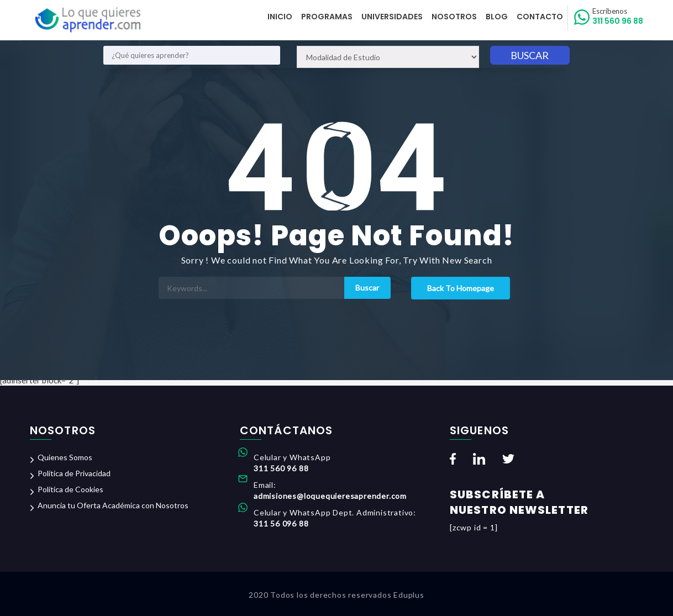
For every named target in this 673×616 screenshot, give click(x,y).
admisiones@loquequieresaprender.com (330, 496)
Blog (497, 17)
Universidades (392, 17)
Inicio (280, 17)
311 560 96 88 (618, 17)
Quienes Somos (65, 457)
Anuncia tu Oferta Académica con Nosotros (113, 505)
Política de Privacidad (74, 473)
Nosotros (454, 17)
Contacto (540, 17)
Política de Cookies (70, 489)
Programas (327, 17)
